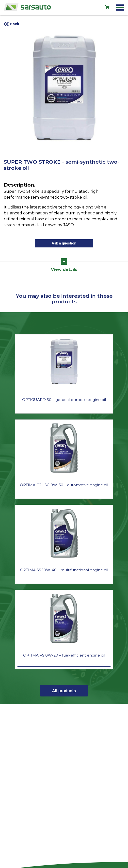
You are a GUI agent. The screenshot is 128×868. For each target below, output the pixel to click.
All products (64, 691)
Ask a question (64, 243)
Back (15, 24)
